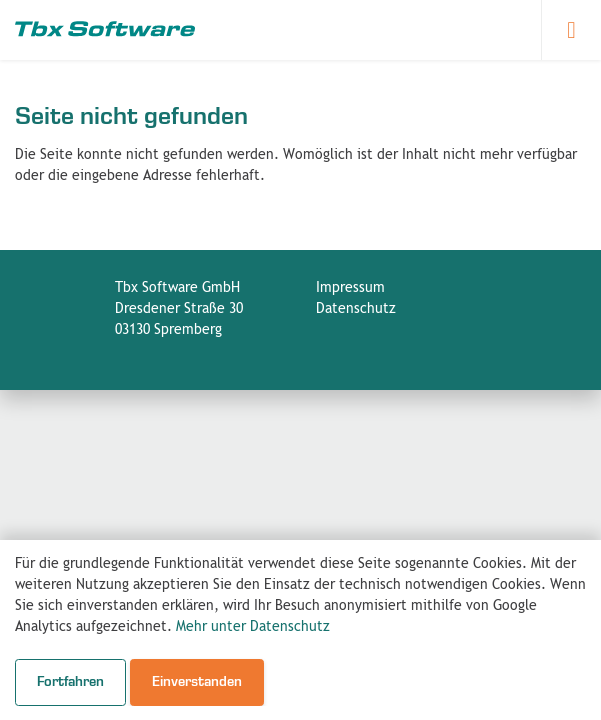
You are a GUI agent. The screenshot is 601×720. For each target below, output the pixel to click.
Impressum (350, 288)
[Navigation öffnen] (571, 30)
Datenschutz (356, 309)
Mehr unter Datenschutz (253, 627)
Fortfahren (70, 682)
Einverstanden (197, 682)
